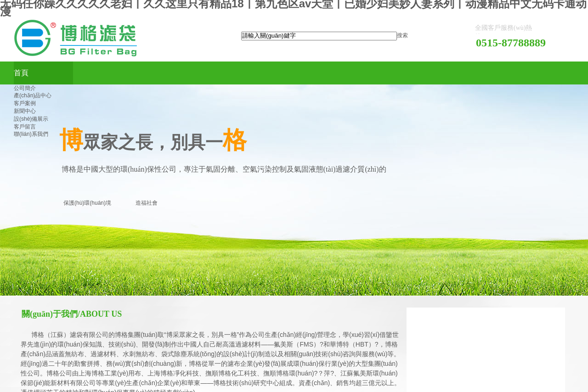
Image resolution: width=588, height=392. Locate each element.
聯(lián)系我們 (31, 134)
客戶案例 (25, 103)
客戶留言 (25, 127)
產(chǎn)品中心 (33, 95)
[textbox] (319, 36)
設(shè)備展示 (31, 119)
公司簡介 (25, 88)
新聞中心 (25, 111)
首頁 (21, 73)
